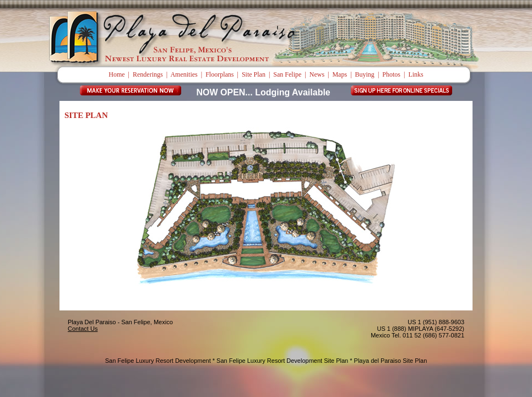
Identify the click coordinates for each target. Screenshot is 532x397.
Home (116, 74)
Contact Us (83, 329)
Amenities (184, 74)
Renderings (148, 74)
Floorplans (219, 74)
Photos (391, 74)
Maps (340, 74)
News (317, 74)
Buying (365, 74)
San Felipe (287, 74)
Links (416, 74)
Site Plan (254, 74)
